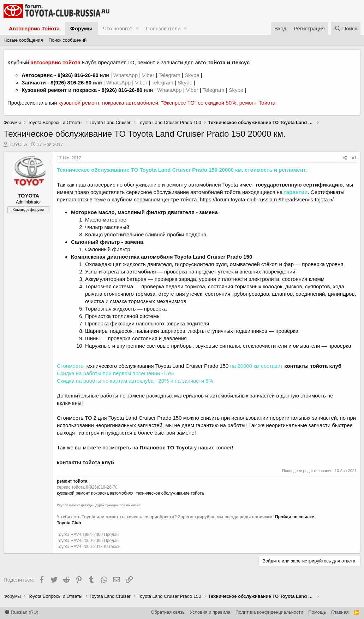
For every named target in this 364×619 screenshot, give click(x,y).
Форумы (81, 28)
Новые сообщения (23, 40)
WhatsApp (126, 75)
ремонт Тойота (257, 103)
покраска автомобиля (112, 493)
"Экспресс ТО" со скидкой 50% (199, 103)
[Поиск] (346, 28)
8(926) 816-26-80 (78, 75)
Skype (193, 75)
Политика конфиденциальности (269, 612)
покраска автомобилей (130, 103)
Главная (340, 612)
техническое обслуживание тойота (170, 493)
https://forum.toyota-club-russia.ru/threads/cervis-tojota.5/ (267, 199)
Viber (148, 75)
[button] (137, 28)
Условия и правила (210, 612)
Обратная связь (168, 612)
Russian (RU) (22, 612)
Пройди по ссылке (295, 517)
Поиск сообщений (68, 40)
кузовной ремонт (79, 103)
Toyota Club (69, 523)
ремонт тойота (72, 481)
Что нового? (118, 28)
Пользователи (163, 28)
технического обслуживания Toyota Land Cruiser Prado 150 (157, 366)
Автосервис (37, 75)
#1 (354, 158)
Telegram (170, 75)
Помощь (317, 612)
